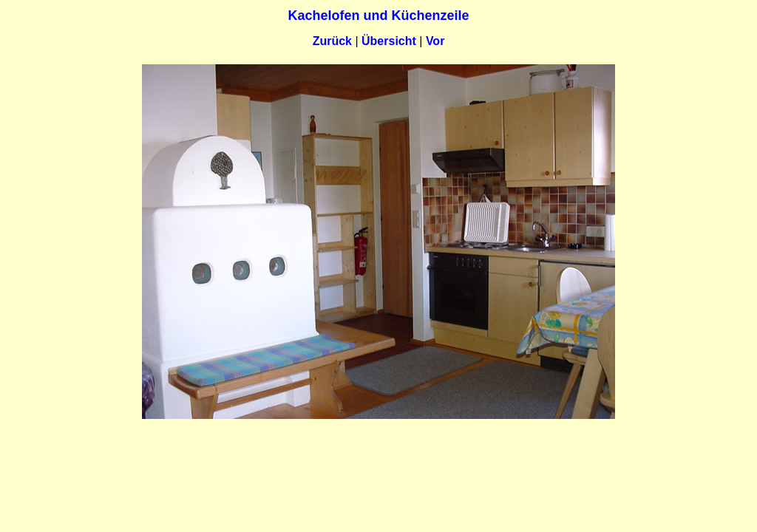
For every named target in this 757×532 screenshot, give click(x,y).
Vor (435, 41)
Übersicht (389, 41)
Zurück (332, 41)
